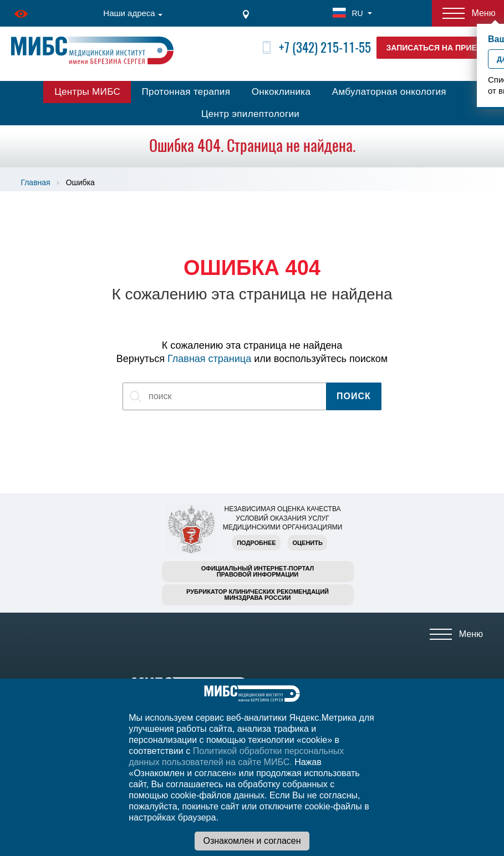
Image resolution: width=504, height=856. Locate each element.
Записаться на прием (435, 48)
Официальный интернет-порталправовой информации (258, 571)
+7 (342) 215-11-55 (325, 47)
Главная (35, 182)
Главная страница (209, 359)
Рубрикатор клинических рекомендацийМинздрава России (258, 595)
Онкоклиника (281, 92)
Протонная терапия (186, 92)
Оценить (307, 543)
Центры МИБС (87, 92)
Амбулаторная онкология (389, 92)
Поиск (354, 396)
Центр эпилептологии (250, 114)
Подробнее (256, 543)
